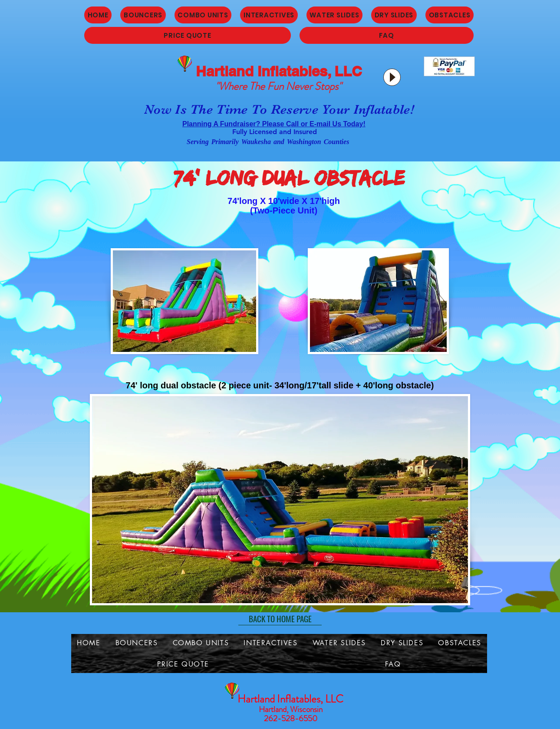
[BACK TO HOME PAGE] (280, 619)
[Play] (392, 77)
